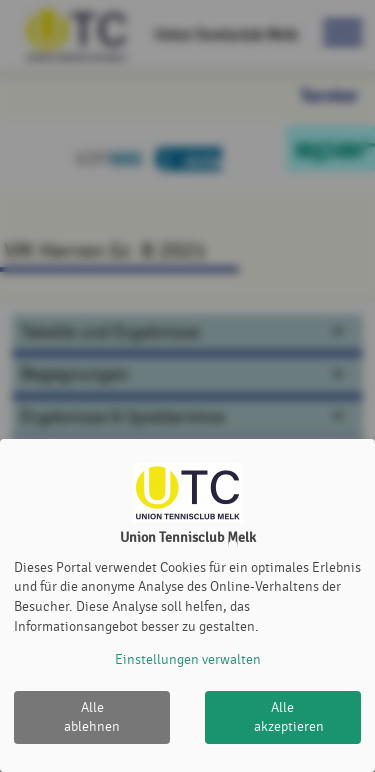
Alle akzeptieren (289, 717)
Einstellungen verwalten (188, 659)
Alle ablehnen (92, 717)
